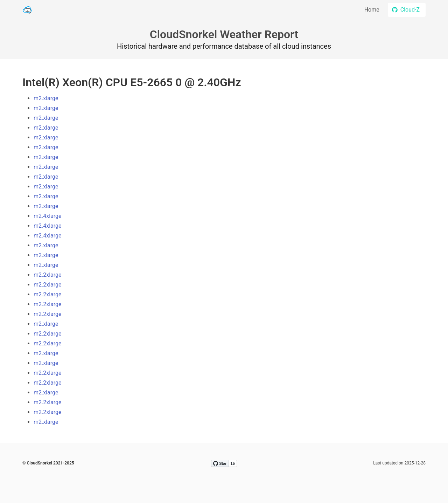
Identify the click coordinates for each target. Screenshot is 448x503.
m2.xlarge (46, 98)
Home (372, 10)
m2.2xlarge (48, 275)
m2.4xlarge (48, 216)
